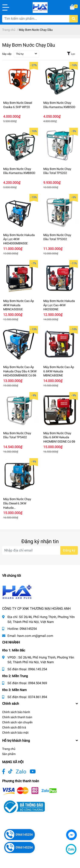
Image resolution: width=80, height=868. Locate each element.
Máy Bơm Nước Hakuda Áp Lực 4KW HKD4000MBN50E (19, 239)
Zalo (21, 772)
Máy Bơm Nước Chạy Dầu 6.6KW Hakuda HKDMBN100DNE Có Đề (59, 437)
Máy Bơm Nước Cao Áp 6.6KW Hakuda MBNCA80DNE (59, 371)
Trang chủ (9, 749)
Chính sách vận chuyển (17, 722)
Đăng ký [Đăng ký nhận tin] (69, 550)
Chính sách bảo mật (15, 733)
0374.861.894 (38, 697)
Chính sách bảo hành (16, 712)
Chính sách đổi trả (14, 727)
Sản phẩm (9, 754)
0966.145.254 (38, 669)
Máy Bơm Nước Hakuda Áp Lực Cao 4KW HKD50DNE (59, 305)
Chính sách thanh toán (17, 717)
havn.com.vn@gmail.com (35, 636)
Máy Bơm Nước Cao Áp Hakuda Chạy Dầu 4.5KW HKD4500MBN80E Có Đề (20, 371)
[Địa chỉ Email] (40, 550)
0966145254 (28, 629)
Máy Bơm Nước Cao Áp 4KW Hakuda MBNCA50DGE (19, 305)
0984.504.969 (38, 683)
